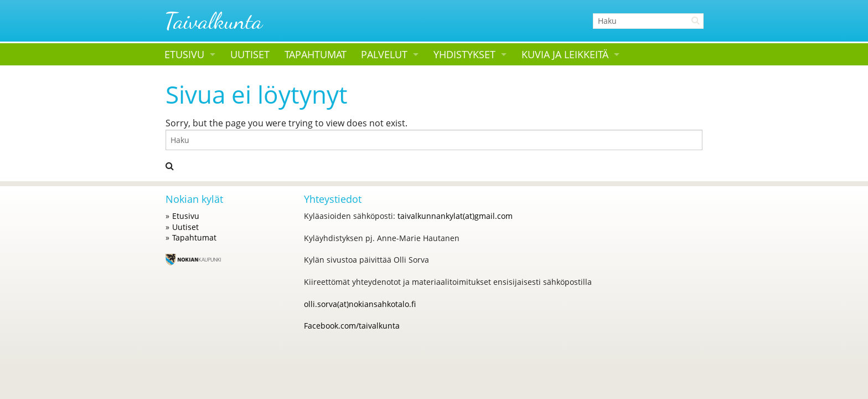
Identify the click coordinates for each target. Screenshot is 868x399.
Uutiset (250, 54)
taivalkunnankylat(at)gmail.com (455, 216)
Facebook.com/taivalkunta (352, 326)
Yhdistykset (464, 54)
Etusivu (184, 54)
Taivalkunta (213, 21)
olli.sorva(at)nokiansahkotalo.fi (360, 304)
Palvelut (384, 54)
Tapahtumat (316, 54)
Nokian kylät (194, 199)
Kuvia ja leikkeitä (565, 54)
